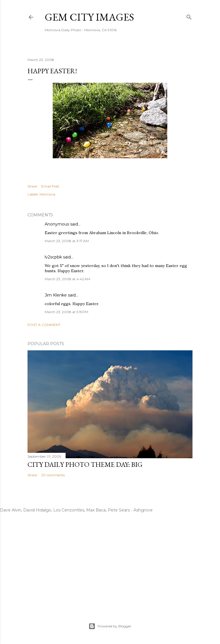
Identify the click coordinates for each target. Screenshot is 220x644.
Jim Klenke (56, 295)
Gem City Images (89, 17)
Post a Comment (44, 325)
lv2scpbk (53, 257)
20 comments (53, 475)
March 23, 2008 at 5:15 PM (66, 312)
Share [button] (32, 186)
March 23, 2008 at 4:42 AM (67, 279)
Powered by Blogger (110, 626)
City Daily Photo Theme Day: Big (85, 464)
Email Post (50, 186)
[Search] (189, 16)
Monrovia (47, 194)
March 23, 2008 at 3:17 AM (67, 241)
